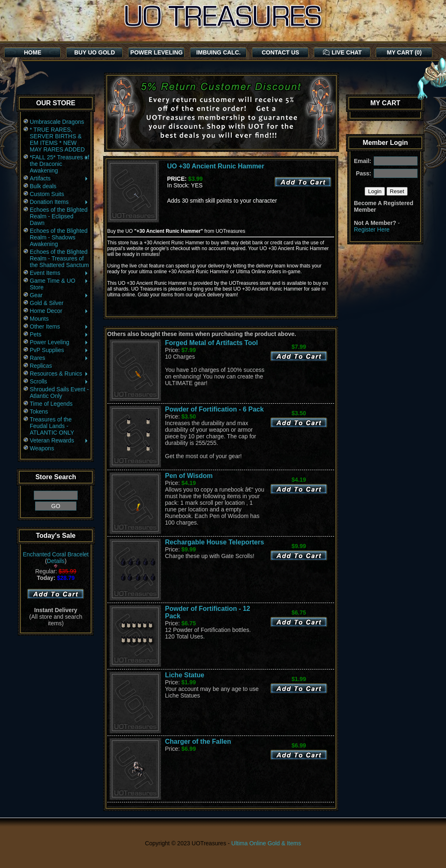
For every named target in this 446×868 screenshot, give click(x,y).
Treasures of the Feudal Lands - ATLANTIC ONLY (52, 426)
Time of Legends (51, 404)
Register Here (372, 229)
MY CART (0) (404, 52)
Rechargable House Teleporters (215, 542)
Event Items (59, 273)
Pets (59, 334)
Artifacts (59, 178)
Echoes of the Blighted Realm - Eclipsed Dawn (59, 216)
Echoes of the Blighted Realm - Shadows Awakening (59, 237)
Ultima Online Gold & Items (266, 843)
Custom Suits (47, 194)
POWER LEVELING (157, 52)
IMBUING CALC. (218, 52)
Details (56, 561)
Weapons (42, 448)
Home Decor (59, 311)
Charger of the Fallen (198, 741)
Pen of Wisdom (189, 476)
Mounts (39, 319)
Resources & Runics (59, 374)
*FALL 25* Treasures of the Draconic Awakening (59, 164)
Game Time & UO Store (59, 284)
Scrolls (59, 381)
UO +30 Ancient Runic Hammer (216, 166)
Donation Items (59, 202)
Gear (59, 295)
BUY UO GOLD (95, 52)
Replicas (41, 366)
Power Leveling (59, 342)
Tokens (39, 412)
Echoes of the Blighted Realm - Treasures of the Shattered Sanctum (59, 258)
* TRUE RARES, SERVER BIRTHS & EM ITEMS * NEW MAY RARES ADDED (57, 140)
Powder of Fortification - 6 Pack (215, 409)
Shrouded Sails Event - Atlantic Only (59, 393)
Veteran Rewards (59, 440)
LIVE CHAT (342, 52)
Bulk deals (43, 186)
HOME (33, 52)
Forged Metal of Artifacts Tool (212, 343)
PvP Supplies (59, 350)
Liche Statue (185, 675)
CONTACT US (281, 52)
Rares (59, 358)
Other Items (59, 326)
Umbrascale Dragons (57, 122)
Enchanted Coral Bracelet (56, 554)
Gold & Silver (47, 303)
